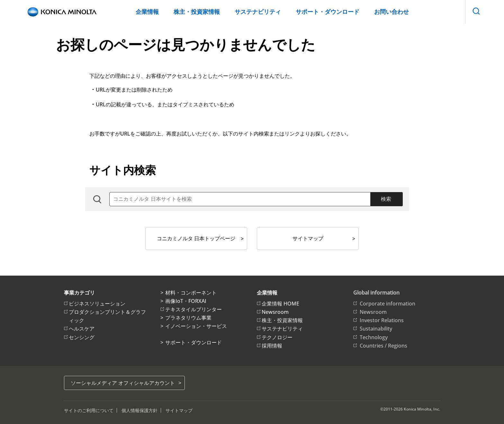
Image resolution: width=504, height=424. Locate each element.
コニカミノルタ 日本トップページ (196, 238)
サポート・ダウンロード (328, 12)
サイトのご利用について (89, 410)
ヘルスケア (82, 329)
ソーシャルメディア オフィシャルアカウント (123, 383)
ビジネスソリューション (97, 304)
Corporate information (387, 304)
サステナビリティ (258, 12)
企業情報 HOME (280, 304)
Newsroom (275, 312)
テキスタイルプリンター (194, 309)
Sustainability (376, 329)
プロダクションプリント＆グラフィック (107, 316)
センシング (82, 337)
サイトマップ (308, 238)
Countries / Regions (383, 346)
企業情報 (147, 12)
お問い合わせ (392, 12)
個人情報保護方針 (139, 410)
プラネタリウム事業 (188, 318)
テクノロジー (277, 337)
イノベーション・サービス (196, 326)
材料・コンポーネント (191, 293)
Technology (374, 337)
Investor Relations (382, 320)
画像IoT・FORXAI (186, 301)
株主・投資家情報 (197, 12)
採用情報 (272, 346)
